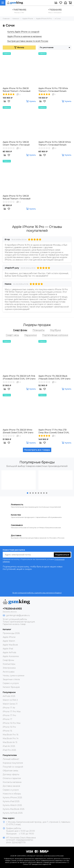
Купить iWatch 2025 (12, 805)
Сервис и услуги (11, 683)
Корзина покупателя (13, 763)
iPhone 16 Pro (9, 727)
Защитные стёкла (11, 679)
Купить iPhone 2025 (12, 798)
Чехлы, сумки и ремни (13, 676)
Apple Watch (9, 641)
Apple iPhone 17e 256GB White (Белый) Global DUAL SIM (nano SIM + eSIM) (18, 431)
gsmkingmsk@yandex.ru (18, 615)
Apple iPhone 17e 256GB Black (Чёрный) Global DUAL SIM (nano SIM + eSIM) (54, 377)
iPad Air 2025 (9, 746)
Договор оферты (11, 774)
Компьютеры (9, 664)
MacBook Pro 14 (11, 738)
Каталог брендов (11, 687)
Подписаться (62, 555)
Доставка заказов (11, 786)
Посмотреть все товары (37, 450)
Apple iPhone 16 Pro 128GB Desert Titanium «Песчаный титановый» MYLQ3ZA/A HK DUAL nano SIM (16, 143)
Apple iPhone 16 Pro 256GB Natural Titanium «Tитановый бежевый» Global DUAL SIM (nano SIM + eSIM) (17, 90)
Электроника (9, 668)
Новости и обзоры (12, 794)
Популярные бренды (37, 462)
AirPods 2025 (9, 696)
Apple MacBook (10, 645)
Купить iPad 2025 (11, 801)
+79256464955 (55, 10)
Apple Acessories (11, 656)
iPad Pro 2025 (9, 750)
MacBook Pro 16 (10, 735)
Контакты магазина (12, 782)
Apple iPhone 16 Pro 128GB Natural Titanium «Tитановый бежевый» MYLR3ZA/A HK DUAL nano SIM (19, 197)
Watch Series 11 (10, 704)
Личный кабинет (11, 759)
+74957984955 (19, 10)
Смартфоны (8, 660)
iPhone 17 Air (9, 708)
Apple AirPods (9, 652)
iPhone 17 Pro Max (12, 712)
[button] (28, 493)
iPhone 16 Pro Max (12, 723)
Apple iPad (8, 649)
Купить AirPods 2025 (13, 813)
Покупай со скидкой (13, 767)
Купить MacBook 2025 (13, 809)
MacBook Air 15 (10, 742)
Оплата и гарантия (12, 778)
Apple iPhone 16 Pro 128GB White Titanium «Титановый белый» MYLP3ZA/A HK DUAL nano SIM (55, 143)
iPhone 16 (7, 731)
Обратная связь (10, 771)
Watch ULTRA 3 (10, 700)
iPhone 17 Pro (9, 715)
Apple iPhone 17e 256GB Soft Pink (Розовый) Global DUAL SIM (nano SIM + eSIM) (19, 377)
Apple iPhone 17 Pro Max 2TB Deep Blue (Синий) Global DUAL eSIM (54, 431)
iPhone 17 (7, 719)
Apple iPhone (9, 637)
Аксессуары (9, 672)
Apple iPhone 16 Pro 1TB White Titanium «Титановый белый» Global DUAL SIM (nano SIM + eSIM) (53, 90)
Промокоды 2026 (11, 633)
